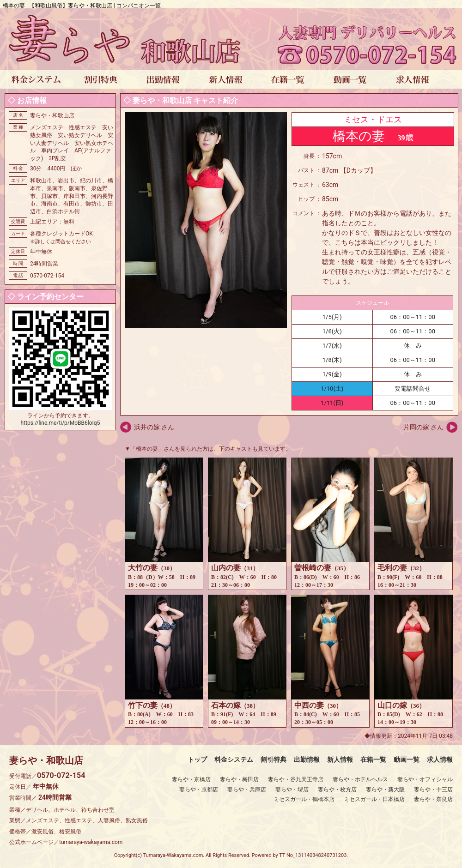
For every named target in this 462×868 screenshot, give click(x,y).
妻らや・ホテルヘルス (360, 779)
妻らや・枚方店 (337, 790)
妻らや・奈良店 (433, 799)
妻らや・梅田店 (239, 779)
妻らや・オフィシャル (425, 779)
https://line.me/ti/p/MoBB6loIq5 (61, 423)
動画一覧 (407, 759)
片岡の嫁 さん (423, 427)
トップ (197, 759)
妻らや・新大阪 (385, 790)
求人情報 (440, 759)
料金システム (234, 759)
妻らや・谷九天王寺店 (296, 779)
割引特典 (274, 759)
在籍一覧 (373, 759)
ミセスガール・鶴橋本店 (304, 799)
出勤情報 (307, 759)
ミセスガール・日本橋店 (374, 799)
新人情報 (340, 759)
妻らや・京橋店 (191, 779)
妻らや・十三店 (433, 790)
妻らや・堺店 (292, 790)
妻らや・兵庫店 (247, 790)
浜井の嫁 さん (154, 427)
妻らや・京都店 (199, 790)
